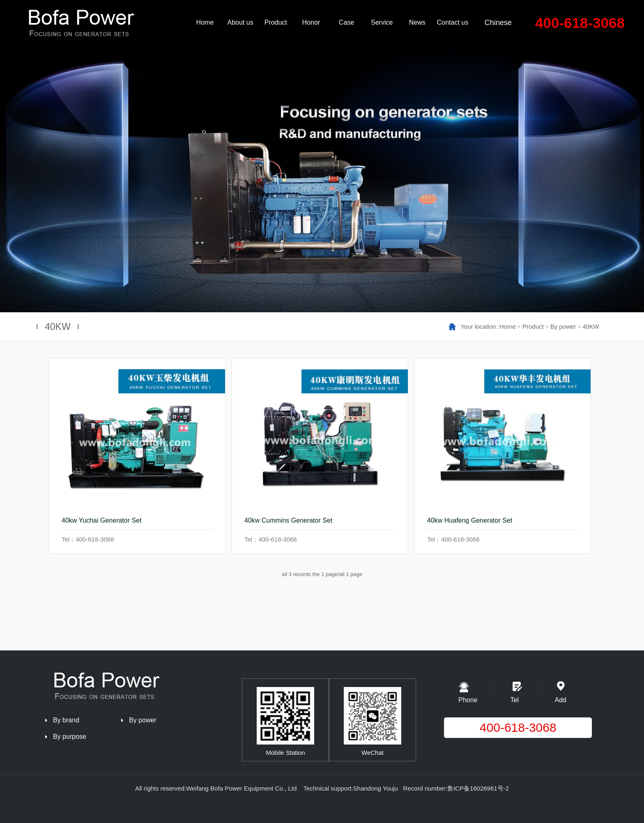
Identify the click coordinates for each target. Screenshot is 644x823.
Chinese (498, 23)
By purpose (70, 737)
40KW (591, 326)
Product (533, 326)
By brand (66, 720)
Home (508, 326)
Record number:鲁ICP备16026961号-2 (456, 788)
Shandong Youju (376, 788)
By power (563, 326)
